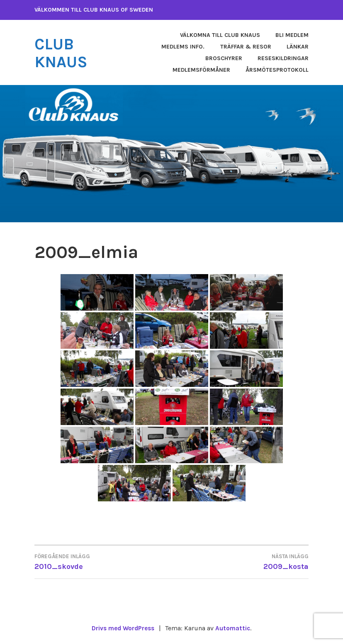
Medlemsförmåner (201, 70)
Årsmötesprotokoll (277, 70)
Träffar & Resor (246, 47)
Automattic (235, 628)
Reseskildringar (283, 58)
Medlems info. (183, 47)
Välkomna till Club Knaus (220, 35)
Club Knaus (63, 53)
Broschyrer (224, 58)
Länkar (298, 47)
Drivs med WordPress (122, 628)
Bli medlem (292, 35)
